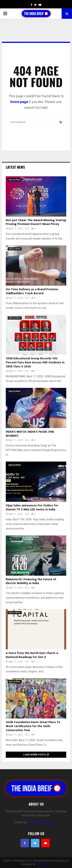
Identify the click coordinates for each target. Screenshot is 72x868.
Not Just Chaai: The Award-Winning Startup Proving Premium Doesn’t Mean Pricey (36, 222)
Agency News (15, 180)
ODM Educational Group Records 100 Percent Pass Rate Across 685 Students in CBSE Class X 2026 (35, 362)
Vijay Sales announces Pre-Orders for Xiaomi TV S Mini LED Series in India (32, 508)
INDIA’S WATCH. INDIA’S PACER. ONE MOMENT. (30, 434)
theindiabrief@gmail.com (43, 822)
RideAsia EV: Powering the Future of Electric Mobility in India (31, 581)
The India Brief (43, 864)
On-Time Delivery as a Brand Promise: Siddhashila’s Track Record (32, 291)
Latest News (15, 167)
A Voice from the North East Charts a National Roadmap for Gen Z (32, 655)
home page (19, 102)
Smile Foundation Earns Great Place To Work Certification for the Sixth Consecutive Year (33, 726)
